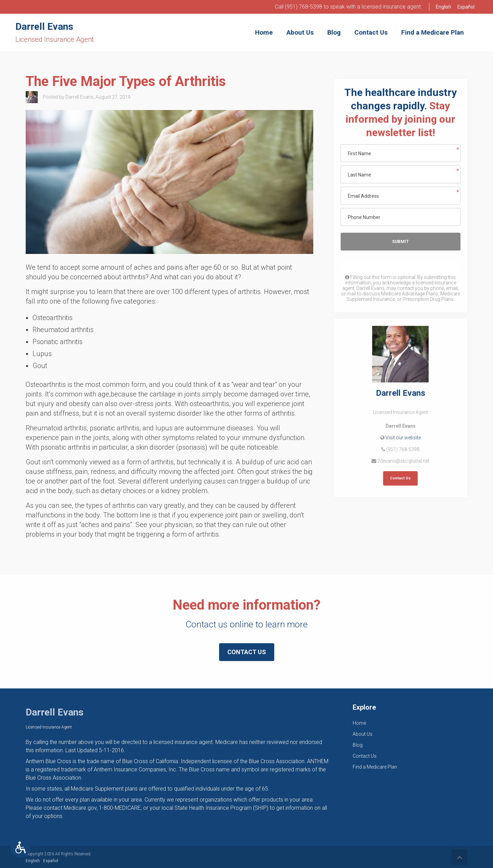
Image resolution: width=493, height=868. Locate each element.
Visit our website (403, 438)
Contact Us (400, 478)
